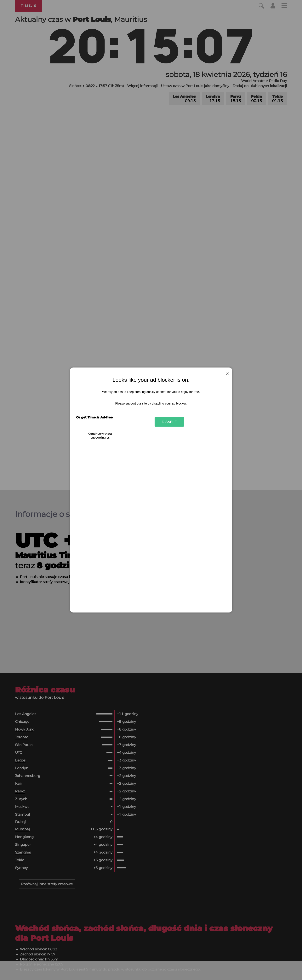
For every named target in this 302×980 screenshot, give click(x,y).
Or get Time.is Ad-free (94, 417)
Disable (169, 422)
